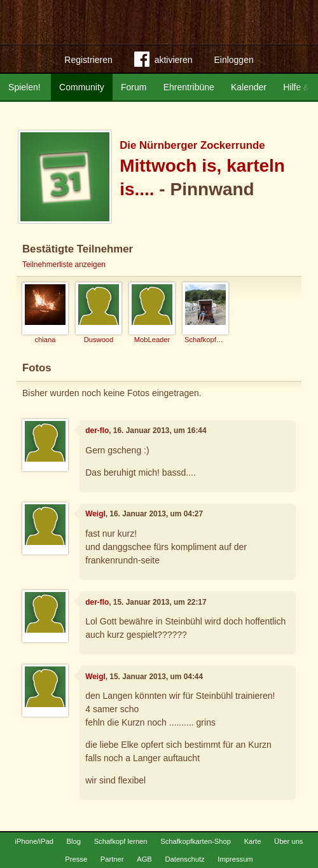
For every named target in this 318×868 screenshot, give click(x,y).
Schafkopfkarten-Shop (196, 841)
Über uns (288, 841)
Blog (74, 841)
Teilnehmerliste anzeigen (64, 265)
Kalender (249, 87)
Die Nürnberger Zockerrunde (192, 145)
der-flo (97, 431)
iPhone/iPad (34, 841)
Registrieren (88, 60)
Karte (253, 841)
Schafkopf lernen (121, 841)
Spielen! (24, 87)
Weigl (95, 514)
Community (82, 87)
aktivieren (163, 62)
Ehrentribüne (189, 87)
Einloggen (233, 60)
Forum (134, 87)
